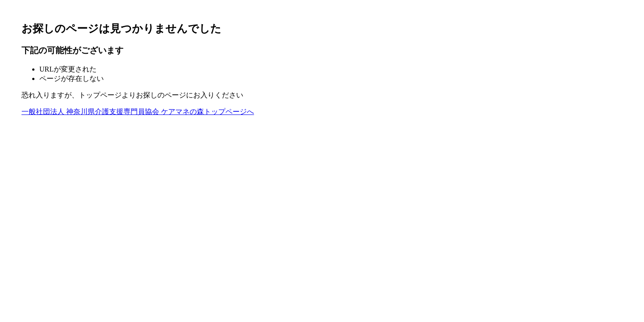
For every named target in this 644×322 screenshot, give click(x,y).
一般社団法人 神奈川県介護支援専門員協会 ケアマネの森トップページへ (138, 112)
